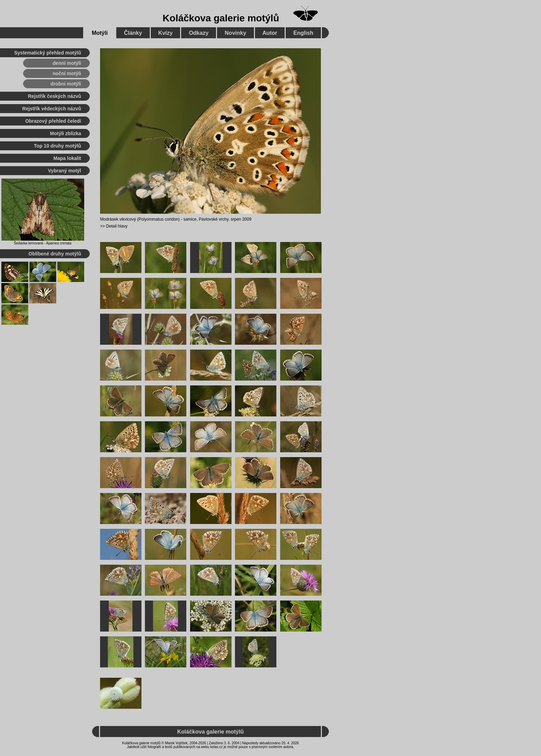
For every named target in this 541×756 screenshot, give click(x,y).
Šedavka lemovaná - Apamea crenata (43, 243)
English (303, 33)
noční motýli (67, 73)
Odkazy (199, 33)
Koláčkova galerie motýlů (221, 18)
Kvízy (166, 33)
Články (133, 33)
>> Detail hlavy (114, 226)
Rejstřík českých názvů (55, 96)
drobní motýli (66, 84)
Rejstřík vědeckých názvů (52, 109)
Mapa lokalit (67, 158)
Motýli (100, 33)
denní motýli (67, 63)
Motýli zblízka (66, 133)
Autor (270, 33)
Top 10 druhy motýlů (57, 146)
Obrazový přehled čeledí (53, 121)
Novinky (235, 33)
